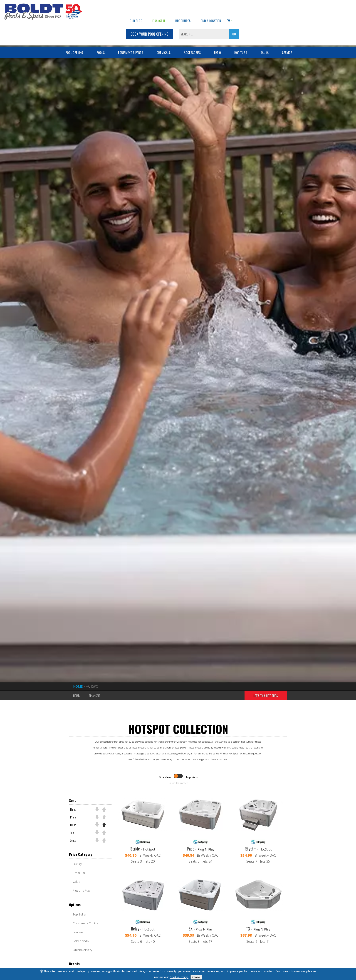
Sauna (265, 40)
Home (78, 686)
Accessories (192, 40)
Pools (101, 40)
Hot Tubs (241, 40)
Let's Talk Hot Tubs (266, 696)
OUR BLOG (136, 8)
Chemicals (163, 40)
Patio (218, 40)
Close (196, 977)
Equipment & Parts (131, 40)
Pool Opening (74, 40)
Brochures (183, 8)
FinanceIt (94, 696)
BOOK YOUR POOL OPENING (150, 22)
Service (287, 40)
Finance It (159, 8)
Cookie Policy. (179, 977)
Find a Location (211, 8)
